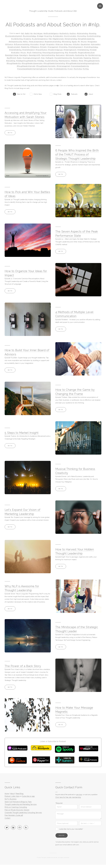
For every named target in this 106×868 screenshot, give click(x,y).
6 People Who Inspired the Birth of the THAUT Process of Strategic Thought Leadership (77, 154)
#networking (37, 52)
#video (50, 69)
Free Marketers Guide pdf (14, 815)
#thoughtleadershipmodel (26, 66)
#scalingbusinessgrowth (31, 58)
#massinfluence (41, 50)
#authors (73, 33)
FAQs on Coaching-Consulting (16, 807)
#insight (43, 44)
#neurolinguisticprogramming (53, 52)
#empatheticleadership (86, 39)
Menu (100, 6)
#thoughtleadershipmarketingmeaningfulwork (82, 63)
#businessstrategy (29, 36)
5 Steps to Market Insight (22, 433)
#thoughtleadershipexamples (32, 63)
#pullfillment (11, 58)
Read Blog (20, 794)
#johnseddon (96, 44)
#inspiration (50, 44)
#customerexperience (40, 39)
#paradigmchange (12, 55)
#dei (50, 39)
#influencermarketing (22, 44)
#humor (84, 42)
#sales (19, 58)
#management (53, 47)
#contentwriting (17, 39)
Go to (10, 133)
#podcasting (80, 55)
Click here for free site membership (68, 797)
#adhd (27, 33)
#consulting (82, 36)
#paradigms (24, 55)
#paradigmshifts (35, 55)
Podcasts (74, 94)
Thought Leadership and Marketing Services (21, 804)
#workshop (78, 69)
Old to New (38, 94)
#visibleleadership (60, 69)
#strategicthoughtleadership (26, 61)
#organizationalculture (86, 52)
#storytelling (11, 61)
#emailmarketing (71, 39)
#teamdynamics (64, 61)
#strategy (41, 61)
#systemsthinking (51, 61)
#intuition (77, 44)
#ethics (26, 42)
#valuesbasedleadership (80, 66)
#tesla (81, 61)
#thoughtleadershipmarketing (54, 63)
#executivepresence (36, 42)
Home (7, 794)
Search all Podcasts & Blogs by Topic (18, 802)
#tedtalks (75, 61)
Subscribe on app (28, 796)
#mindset (93, 50)
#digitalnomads (58, 39)
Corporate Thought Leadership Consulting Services (23, 813)
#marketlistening (15, 50)
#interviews (68, 44)
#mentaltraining (83, 50)
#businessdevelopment (14, 36)
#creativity (27, 39)
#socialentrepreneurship (63, 58)
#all (23, 33)
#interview (59, 44)
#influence (9, 44)
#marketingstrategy (91, 47)
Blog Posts (57, 94)
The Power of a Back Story (23, 666)
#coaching (48, 36)
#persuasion (60, 55)
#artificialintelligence (51, 33)
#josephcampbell (14, 47)
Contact (8, 818)
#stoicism (95, 58)
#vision (70, 69)
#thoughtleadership (14, 63)
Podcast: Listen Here (12, 796)
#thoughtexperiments (92, 61)
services (79, 794)
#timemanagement (63, 66)
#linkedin (43, 47)
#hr (79, 42)
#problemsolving (94, 55)
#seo (43, 58)
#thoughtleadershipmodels (46, 66)
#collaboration (58, 36)
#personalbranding (48, 55)
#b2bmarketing (82, 33)
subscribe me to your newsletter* (71, 829)
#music (23, 52)
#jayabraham (85, 44)
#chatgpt (40, 36)
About (91, 94)
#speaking (87, 58)
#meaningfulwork (70, 50)
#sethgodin (50, 58)
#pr (86, 55)
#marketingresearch (76, 47)
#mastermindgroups (55, 50)
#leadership (25, 47)
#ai (31, 33)
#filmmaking (66, 42)
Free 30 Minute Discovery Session (17, 810)
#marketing (63, 47)
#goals (74, 42)
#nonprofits (73, 52)
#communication (70, 36)
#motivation (15, 52)
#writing (86, 69)
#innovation (35, 44)
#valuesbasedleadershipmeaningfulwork (32, 69)
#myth (29, 52)
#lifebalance (35, 47)
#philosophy (70, 55)
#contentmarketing (94, 36)
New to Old (21, 94)
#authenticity (64, 33)
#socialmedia (78, 58)
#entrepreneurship (15, 42)
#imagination (92, 42)
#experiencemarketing (53, 42)
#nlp (67, 52)
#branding (92, 33)
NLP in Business (11, 799)
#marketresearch (29, 50)
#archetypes (38, 33)
